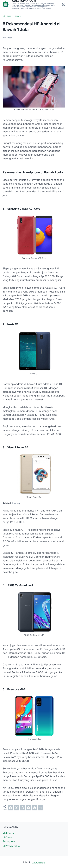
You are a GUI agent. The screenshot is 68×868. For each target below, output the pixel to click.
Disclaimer (10, 842)
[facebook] (10, 808)
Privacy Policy (11, 846)
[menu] (6, 4)
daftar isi (8, 833)
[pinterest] (34, 808)
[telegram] (28, 808)
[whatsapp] (22, 808)
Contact (8, 837)
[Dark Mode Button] (64, 4)
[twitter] (16, 808)
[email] (40, 808)
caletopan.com (39, 862)
